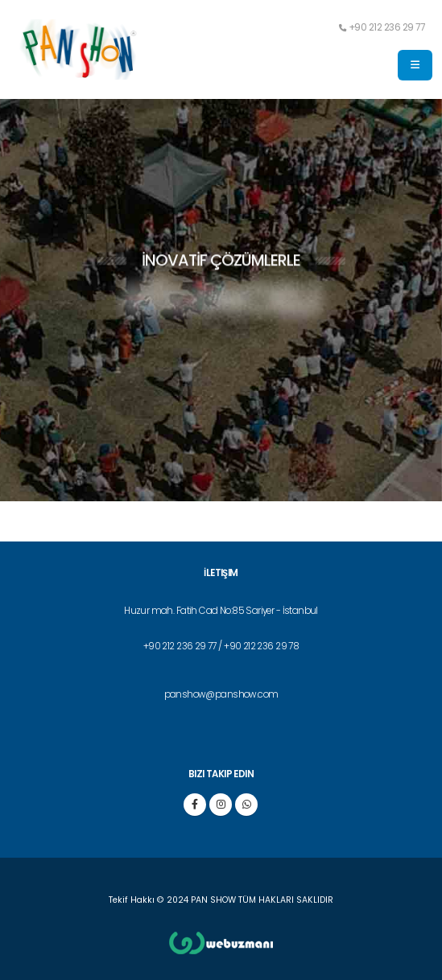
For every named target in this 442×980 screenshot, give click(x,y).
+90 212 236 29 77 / (184, 646)
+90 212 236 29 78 (261, 646)
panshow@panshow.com (221, 694)
